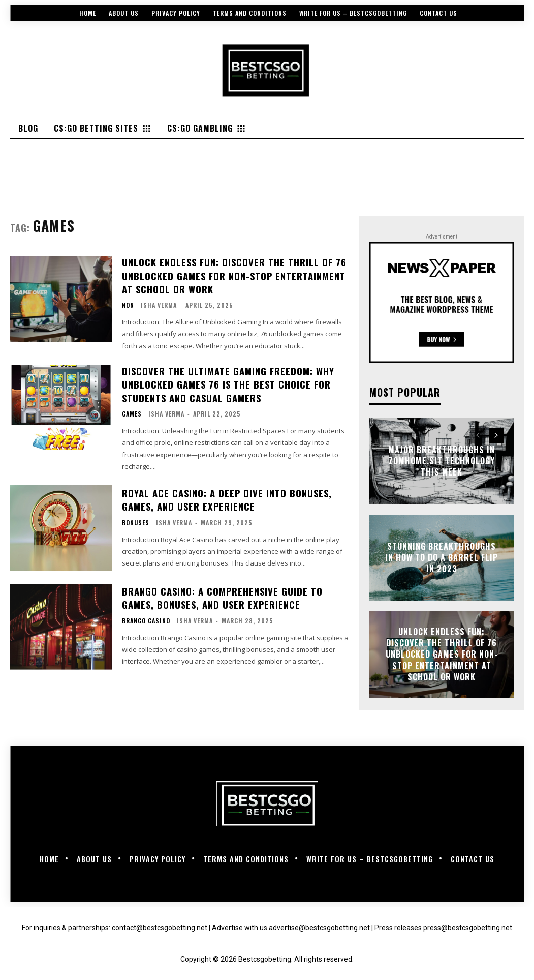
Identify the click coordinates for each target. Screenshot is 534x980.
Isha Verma (159, 303)
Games (132, 411)
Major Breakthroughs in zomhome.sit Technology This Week (442, 461)
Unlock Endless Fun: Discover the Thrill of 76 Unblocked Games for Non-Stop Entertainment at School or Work (232, 275)
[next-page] (496, 436)
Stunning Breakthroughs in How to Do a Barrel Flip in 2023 (442, 558)
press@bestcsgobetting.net (468, 928)
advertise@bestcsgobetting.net (319, 928)
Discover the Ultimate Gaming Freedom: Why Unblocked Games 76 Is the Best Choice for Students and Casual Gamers (226, 382)
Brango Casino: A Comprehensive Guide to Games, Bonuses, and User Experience (221, 595)
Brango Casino (146, 617)
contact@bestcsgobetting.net (160, 928)
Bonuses (136, 519)
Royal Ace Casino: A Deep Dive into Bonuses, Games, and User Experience (225, 497)
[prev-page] (478, 436)
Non (128, 304)
